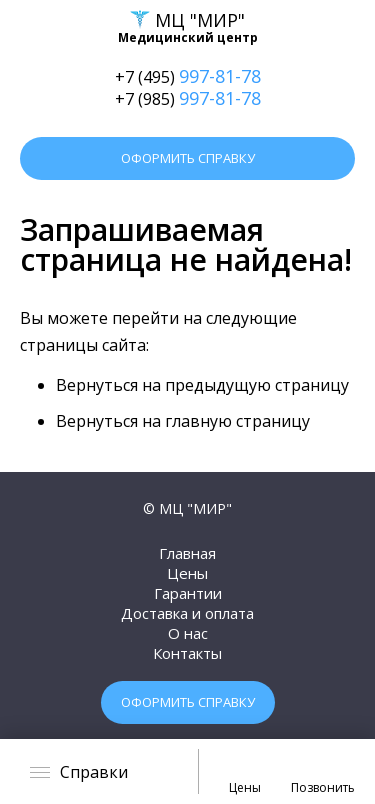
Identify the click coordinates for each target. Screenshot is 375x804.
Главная (187, 553)
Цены (187, 573)
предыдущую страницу (257, 385)
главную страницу (237, 421)
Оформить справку (188, 158)
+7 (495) (188, 76)
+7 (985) (188, 98)
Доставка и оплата (187, 613)
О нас (188, 633)
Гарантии (188, 593)
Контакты (187, 653)
